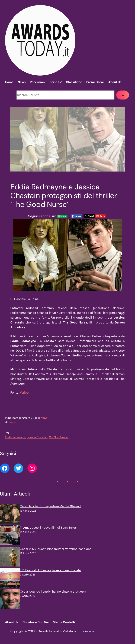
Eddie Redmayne (15, 437)
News (44, 418)
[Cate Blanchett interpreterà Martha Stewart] (10, 514)
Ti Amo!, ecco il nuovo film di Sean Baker (48, 528)
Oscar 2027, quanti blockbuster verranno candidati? (57, 549)
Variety (25, 393)
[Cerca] (123, 95)
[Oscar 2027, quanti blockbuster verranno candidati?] (10, 557)
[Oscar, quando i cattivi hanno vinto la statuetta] (10, 600)
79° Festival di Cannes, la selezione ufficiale (50, 570)
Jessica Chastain (37, 437)
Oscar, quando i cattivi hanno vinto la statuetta (53, 592)
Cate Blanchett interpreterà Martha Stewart (50, 506)
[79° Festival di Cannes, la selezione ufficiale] (10, 579)
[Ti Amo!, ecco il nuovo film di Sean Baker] (10, 536)
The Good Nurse (58, 437)
